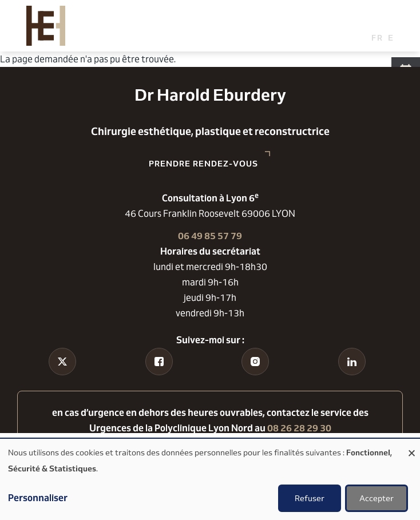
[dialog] (210, 479)
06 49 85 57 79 (210, 236)
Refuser (310, 498)
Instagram (255, 383)
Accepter (377, 498)
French (377, 37)
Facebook (159, 383)
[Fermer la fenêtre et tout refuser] (411, 446)
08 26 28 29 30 (299, 428)
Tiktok (63, 383)
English (394, 37)
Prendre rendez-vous (203, 164)
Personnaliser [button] (38, 498)
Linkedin (352, 383)
